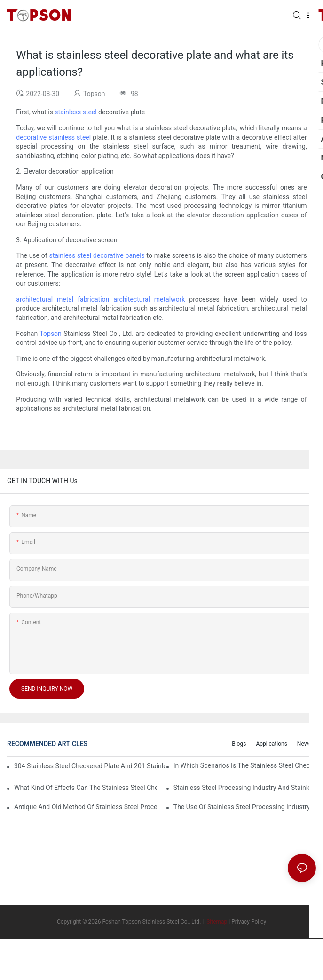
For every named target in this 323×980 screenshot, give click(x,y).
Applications (271, 744)
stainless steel (75, 112)
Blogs (239, 744)
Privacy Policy (249, 922)
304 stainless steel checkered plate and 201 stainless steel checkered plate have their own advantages (90, 766)
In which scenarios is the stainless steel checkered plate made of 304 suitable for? (245, 765)
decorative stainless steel (53, 137)
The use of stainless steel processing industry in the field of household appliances (245, 807)
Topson (50, 334)
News (304, 744)
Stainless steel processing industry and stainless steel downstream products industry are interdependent (245, 788)
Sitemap (216, 922)
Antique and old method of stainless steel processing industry (85, 807)
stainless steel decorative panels (97, 255)
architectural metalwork (149, 299)
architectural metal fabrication (63, 299)
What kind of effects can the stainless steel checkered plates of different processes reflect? (85, 788)
